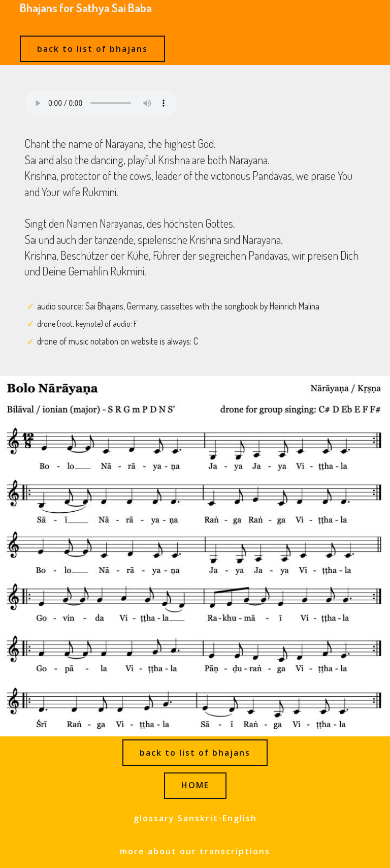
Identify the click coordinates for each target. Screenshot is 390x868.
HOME (195, 785)
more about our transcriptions (195, 851)
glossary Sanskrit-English (195, 818)
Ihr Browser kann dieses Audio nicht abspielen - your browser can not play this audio (101, 103)
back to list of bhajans (92, 49)
